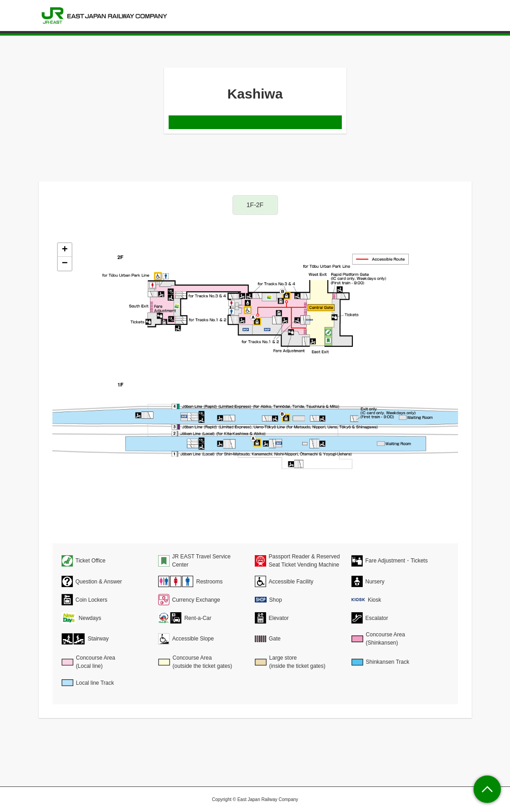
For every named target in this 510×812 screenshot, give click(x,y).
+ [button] (64, 250)
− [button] (64, 264)
